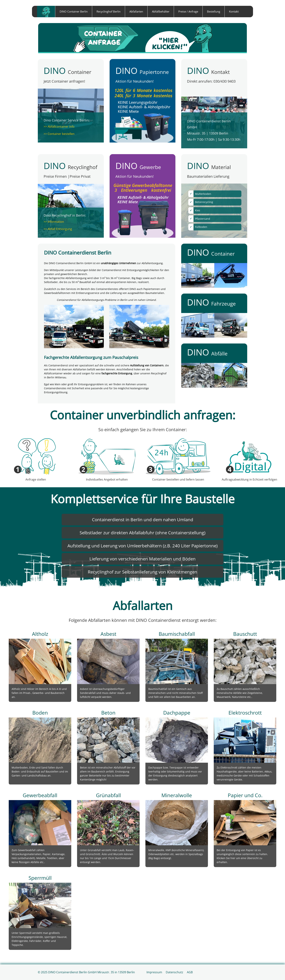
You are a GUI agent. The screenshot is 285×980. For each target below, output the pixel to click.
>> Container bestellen (59, 134)
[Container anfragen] (142, 38)
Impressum (154, 972)
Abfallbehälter (161, 11)
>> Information (54, 222)
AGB (190, 972)
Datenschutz (174, 972)
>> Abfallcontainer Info (59, 127)
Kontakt (234, 11)
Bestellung (214, 11)
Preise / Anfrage (188, 11)
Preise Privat (80, 177)
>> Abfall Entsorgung (58, 229)
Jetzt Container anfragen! (64, 82)
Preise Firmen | (57, 177)
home (46, 12)
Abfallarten (136, 11)
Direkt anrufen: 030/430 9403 (211, 82)
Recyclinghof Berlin (109, 11)
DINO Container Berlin (74, 11)
